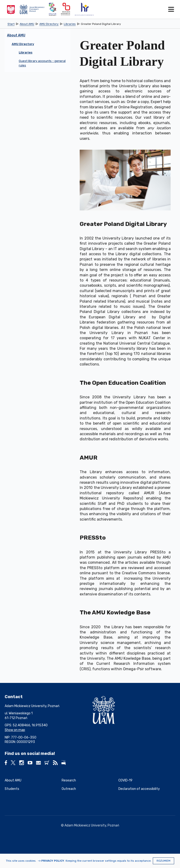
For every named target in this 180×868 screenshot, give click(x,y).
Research (69, 780)
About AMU (13, 780)
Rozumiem (163, 861)
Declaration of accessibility (139, 789)
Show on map (15, 730)
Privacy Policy (53, 861)
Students (12, 789)
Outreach (69, 789)
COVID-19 (125, 780)
